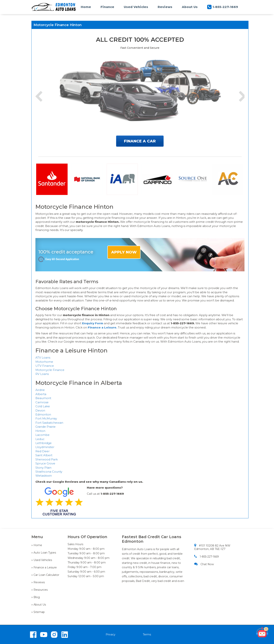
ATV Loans (43, 358)
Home (86, 7)
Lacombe (42, 435)
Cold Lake (43, 406)
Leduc (40, 439)
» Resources (40, 590)
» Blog (36, 597)
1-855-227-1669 (223, 7)
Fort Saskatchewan (49, 423)
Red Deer (42, 451)
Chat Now (204, 564)
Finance (107, 7)
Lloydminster (45, 447)
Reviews (165, 7)
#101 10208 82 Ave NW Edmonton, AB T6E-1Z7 (212, 547)
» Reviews (38, 582)
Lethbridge (44, 443)
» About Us (39, 605)
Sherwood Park (47, 459)
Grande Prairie (46, 427)
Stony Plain (43, 468)
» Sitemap (38, 612)
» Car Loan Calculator (45, 575)
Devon (40, 410)
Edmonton (43, 414)
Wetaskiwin (44, 476)
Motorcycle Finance (50, 370)
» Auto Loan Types (44, 553)
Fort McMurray (46, 418)
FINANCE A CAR (140, 141)
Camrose (42, 402)
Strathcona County (49, 472)
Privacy (111, 634)
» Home (37, 545)
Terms (147, 634)
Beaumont (43, 398)
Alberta (41, 394)
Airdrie (40, 390)
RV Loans (42, 374)
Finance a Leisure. (102, 327)
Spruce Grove (45, 463)
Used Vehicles (136, 7)
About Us (190, 7)
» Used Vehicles (42, 560)
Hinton (40, 431)
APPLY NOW (124, 252)
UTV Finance (45, 366)
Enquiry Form (93, 323)
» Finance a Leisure (44, 567)
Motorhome (44, 362)
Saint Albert (44, 455)
